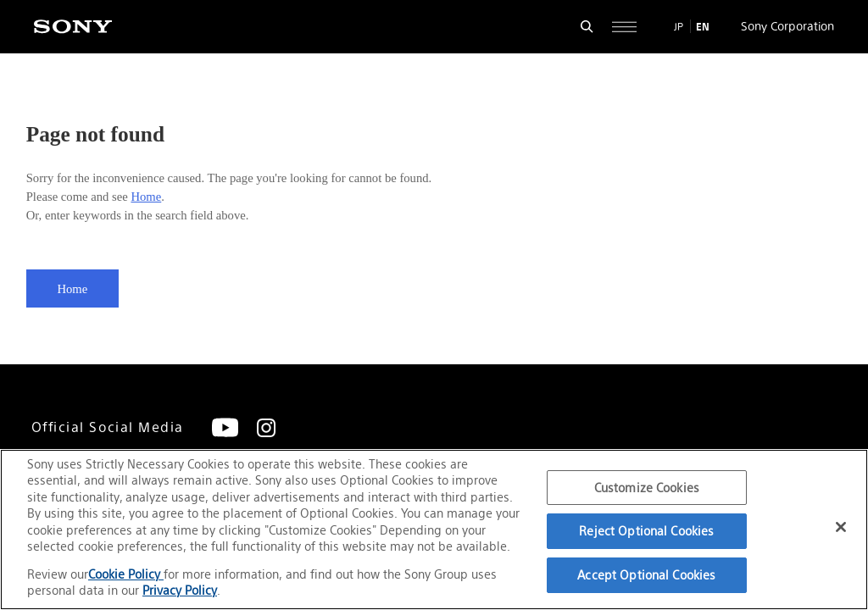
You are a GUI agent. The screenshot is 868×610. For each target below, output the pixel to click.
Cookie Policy (126, 574)
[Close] (841, 527)
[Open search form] (587, 27)
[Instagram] (266, 428)
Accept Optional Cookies (646, 575)
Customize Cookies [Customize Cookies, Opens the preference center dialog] (647, 488)
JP (679, 27)
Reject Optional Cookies (646, 531)
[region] (434, 530)
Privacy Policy (180, 590)
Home (146, 197)
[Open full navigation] (624, 27)
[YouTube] (225, 427)
